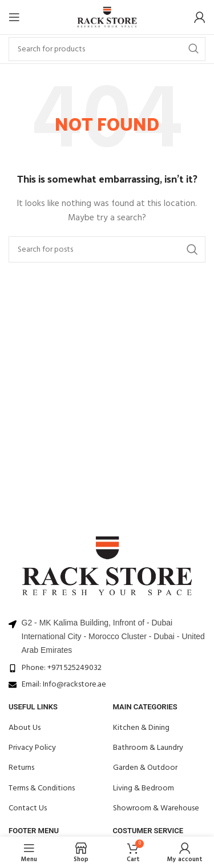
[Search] (107, 49)
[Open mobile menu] (14, 17)
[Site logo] (107, 17)
